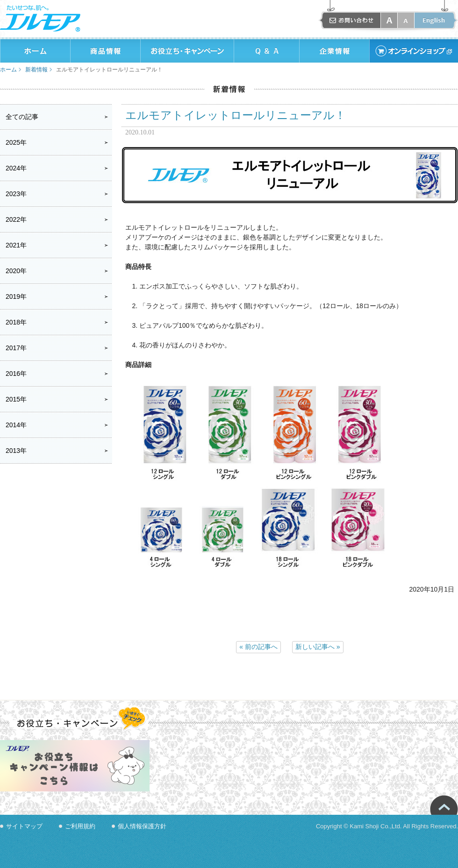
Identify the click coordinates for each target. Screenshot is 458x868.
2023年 (16, 194)
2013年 (16, 451)
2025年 (16, 142)
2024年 (16, 168)
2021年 (16, 245)
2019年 (16, 296)
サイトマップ (24, 826)
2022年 (16, 219)
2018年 (16, 322)
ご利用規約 (80, 826)
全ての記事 (22, 117)
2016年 (16, 374)
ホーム (8, 70)
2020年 (16, 271)
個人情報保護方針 (142, 826)
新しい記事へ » (318, 647)
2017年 (16, 348)
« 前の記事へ (258, 647)
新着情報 (36, 70)
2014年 (16, 425)
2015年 (16, 399)
